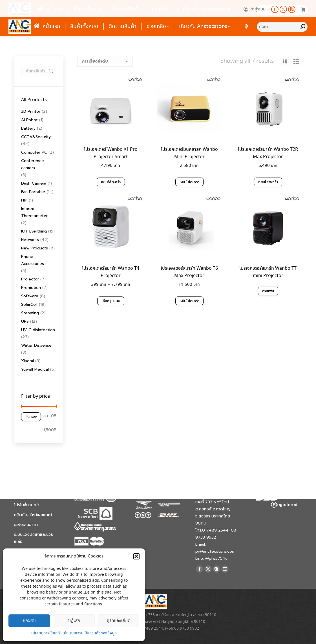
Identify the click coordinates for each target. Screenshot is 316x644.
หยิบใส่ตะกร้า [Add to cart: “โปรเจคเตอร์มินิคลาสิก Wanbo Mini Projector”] (189, 182)
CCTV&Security (36, 137)
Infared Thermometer (34, 212)
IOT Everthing (34, 231)
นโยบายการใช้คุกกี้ (46, 633)
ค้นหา (50, 71)
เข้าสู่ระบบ (255, 9)
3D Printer (31, 111)
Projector (30, 279)
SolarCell (29, 305)
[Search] (282, 27)
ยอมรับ (29, 620)
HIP (24, 200)
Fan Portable (33, 192)
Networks (30, 240)
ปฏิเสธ (74, 620)
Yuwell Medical (35, 369)
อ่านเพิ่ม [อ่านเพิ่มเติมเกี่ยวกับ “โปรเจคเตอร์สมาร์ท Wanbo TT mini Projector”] (268, 289)
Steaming (30, 313)
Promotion (31, 288)
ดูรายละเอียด (119, 620)
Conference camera (33, 164)
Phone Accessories (33, 260)
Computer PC (34, 152)
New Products (35, 248)
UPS (25, 321)
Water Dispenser (37, 345)
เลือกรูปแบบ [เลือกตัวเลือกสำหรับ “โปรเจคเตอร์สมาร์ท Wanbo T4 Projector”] (111, 301)
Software (30, 296)
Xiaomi (27, 361)
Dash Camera (34, 183)
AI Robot (29, 120)
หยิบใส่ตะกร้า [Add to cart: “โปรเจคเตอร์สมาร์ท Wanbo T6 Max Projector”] (189, 301)
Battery (28, 128)
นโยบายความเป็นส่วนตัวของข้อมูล (90, 633)
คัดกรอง (31, 417)
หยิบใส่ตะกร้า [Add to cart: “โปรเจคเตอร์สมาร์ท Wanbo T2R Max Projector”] (268, 182)
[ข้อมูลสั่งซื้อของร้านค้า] (105, 61)
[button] (136, 556)
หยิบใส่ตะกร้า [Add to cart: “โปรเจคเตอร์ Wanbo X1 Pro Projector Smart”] (111, 182)
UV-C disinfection (38, 330)
